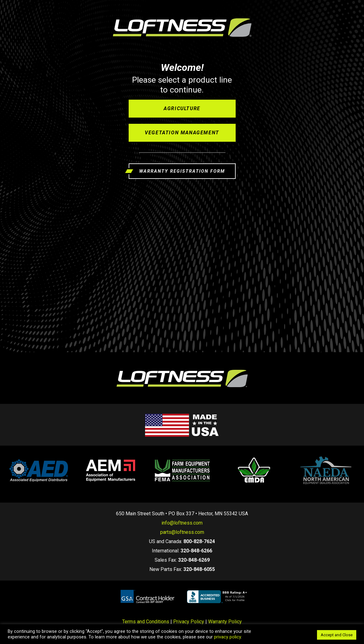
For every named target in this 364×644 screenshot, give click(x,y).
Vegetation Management (182, 133)
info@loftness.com (182, 523)
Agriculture (182, 108)
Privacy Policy (189, 622)
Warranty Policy (225, 622)
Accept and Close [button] (337, 635)
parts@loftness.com (182, 532)
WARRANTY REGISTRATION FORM (182, 171)
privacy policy (227, 637)
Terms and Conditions (146, 622)
